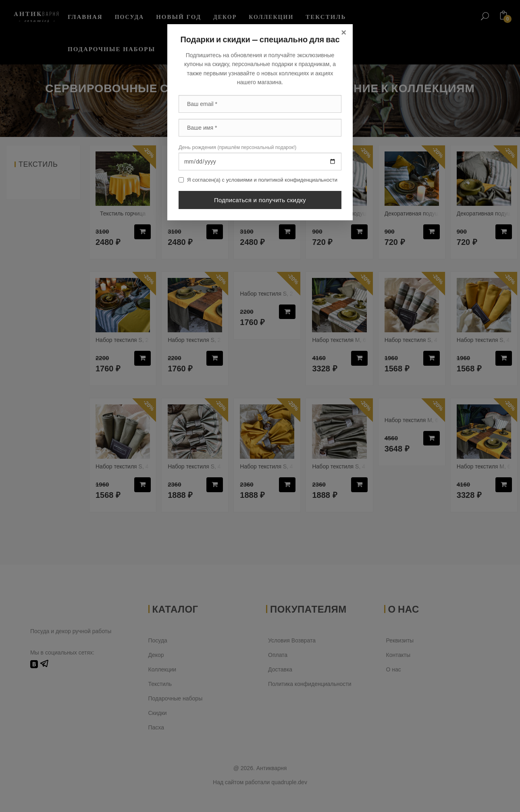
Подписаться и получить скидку (260, 200)
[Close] (344, 33)
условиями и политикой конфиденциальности (282, 180)
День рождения (237, 147)
